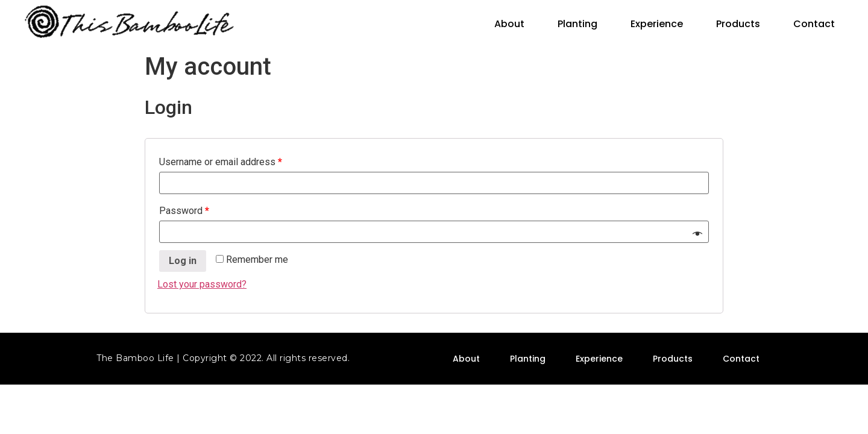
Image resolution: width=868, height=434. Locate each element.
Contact (814, 24)
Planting (577, 24)
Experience (657, 24)
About (509, 24)
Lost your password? (202, 284)
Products (738, 24)
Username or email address (221, 162)
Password (184, 211)
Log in (183, 261)
